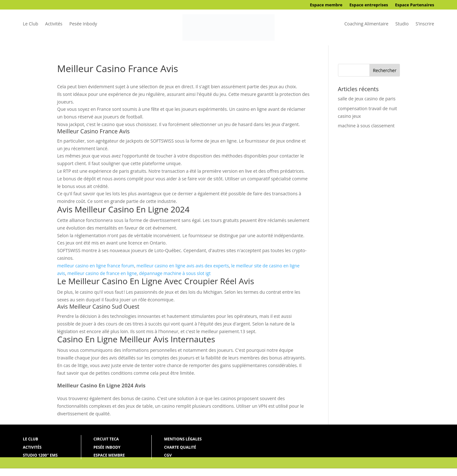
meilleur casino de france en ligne (102, 273)
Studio (402, 24)
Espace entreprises (369, 5)
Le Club (30, 24)
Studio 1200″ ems (40, 455)
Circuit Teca (106, 439)
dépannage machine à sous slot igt (175, 273)
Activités (54, 24)
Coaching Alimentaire (366, 24)
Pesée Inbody (83, 24)
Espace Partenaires (415, 5)
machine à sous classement (366, 126)
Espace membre (326, 5)
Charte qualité (180, 447)
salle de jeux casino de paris (367, 99)
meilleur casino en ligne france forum (96, 266)
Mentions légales (183, 439)
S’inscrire (425, 24)
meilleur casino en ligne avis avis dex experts (183, 266)
